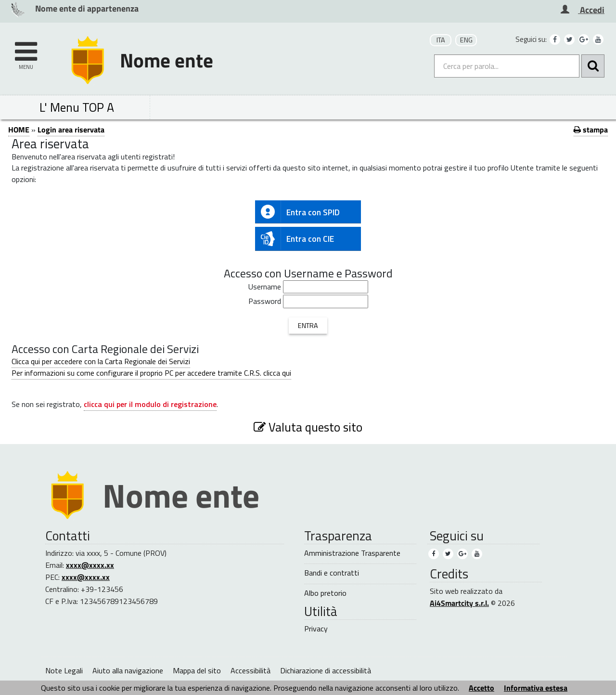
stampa (591, 130)
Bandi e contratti (332, 573)
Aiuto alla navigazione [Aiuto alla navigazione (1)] (128, 670)
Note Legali (64, 670)
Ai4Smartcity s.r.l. (459, 603)
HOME (19, 130)
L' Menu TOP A (77, 107)
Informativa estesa (536, 688)
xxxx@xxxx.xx (90, 565)
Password (265, 301)
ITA (441, 40)
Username (265, 287)
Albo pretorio (325, 593)
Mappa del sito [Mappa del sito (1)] (197, 670)
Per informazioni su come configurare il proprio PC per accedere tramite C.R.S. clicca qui (151, 373)
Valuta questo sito (308, 427)
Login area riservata (71, 130)
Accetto (481, 688)
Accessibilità (250, 670)
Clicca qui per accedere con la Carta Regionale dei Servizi (101, 361)
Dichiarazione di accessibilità (326, 670)
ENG (466, 40)
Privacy (316, 629)
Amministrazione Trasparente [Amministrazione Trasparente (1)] (352, 553)
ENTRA (308, 326)
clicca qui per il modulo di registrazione (150, 404)
